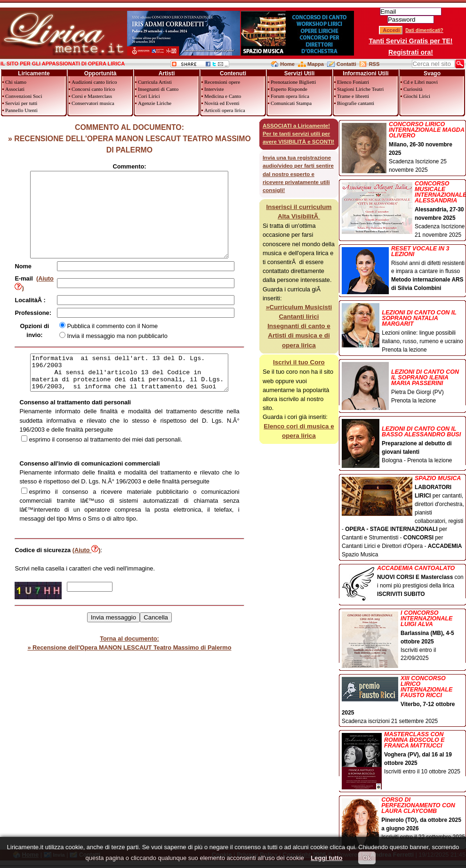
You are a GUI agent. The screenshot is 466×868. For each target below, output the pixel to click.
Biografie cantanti (356, 103)
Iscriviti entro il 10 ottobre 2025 (404, 754)
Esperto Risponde (289, 89)
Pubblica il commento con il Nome (122, 334)
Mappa (316, 64)
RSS (374, 64)
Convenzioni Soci (24, 96)
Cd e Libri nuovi (421, 82)
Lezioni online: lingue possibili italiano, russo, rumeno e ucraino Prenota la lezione (404, 328)
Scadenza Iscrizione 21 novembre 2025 (404, 209)
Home (287, 64)
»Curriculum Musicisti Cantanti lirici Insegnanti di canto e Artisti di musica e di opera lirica (299, 326)
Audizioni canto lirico (94, 82)
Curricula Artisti (155, 82)
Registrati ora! (411, 52)
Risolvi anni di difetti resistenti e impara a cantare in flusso (404, 269)
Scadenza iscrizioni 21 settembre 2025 (404, 700)
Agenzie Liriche (155, 103)
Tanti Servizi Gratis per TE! (411, 41)
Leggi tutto (326, 858)
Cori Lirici (149, 96)
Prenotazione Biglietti (293, 82)
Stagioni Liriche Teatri (360, 89)
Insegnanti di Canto (158, 89)
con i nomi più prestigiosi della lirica (404, 582)
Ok (367, 858)
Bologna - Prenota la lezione (404, 442)
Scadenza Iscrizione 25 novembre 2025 (404, 147)
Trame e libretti (353, 96)
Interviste (214, 89)
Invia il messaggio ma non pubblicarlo (127, 344)
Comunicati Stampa (291, 103)
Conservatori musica (93, 103)
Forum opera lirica (290, 96)
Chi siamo (16, 82)
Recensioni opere (222, 82)
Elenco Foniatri (353, 82)
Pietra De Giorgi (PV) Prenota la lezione (404, 384)
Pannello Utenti (21, 110)
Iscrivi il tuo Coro (299, 362)
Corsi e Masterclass (92, 96)
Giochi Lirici (417, 96)
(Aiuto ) (49, 296)
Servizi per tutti (21, 103)
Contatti (346, 64)
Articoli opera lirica (225, 110)
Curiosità (413, 89)
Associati (15, 89)
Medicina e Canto (223, 96)
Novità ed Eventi (222, 103)
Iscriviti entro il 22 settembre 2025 (404, 819)
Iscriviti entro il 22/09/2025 (404, 636)
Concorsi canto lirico (93, 89)
